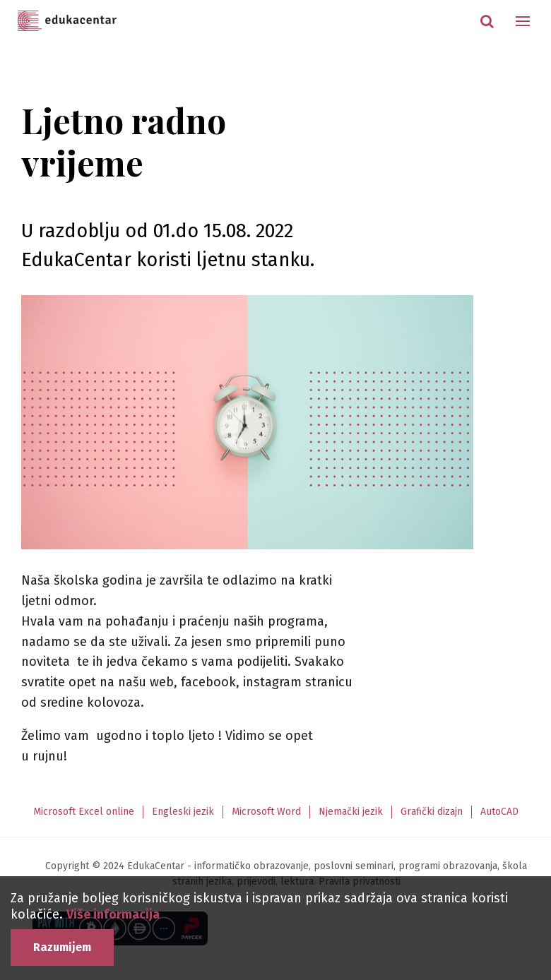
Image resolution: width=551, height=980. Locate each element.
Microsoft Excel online (84, 812)
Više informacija (113, 914)
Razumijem (62, 947)
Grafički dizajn (432, 812)
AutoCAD (499, 812)
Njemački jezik (351, 812)
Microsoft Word (266, 812)
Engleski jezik (183, 812)
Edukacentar (67, 21)
